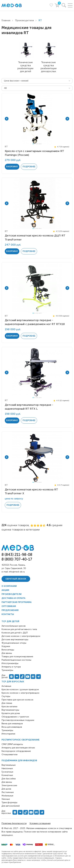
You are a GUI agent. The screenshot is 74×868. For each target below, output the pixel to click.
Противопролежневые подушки (18, 720)
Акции (5, 590)
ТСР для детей (10, 621)
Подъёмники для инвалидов (19, 761)
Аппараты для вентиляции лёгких (18, 748)
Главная (6, 20)
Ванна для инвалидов (12, 724)
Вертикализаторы (10, 710)
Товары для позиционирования (17, 657)
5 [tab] (39, 144)
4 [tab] (38, 144)
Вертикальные (9, 765)
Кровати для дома (11, 713)
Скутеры (6, 696)
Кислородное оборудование (16, 751)
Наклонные (7, 768)
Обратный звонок (16, 579)
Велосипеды (8, 650)
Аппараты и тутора (11, 667)
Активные (6, 686)
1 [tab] (33, 144)
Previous (7, 119)
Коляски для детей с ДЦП (15, 633)
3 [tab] (36, 144)
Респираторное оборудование (21, 740)
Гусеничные (7, 772)
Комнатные (7, 775)
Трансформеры (9, 802)
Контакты (8, 614)
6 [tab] (41, 144)
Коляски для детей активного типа (19, 629)
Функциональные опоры (14, 643)
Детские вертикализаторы (15, 640)
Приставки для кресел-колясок (17, 700)
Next (67, 119)
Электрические (9, 785)
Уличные (6, 799)
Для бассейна (9, 779)
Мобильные (7, 796)
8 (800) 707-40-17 (17, 559)
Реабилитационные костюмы (16, 660)
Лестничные (8, 792)
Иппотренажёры (10, 663)
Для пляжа (7, 703)
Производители (24, 20)
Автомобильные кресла (14, 626)
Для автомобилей (11, 806)
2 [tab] (35, 144)
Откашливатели (10, 754)
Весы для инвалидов (12, 727)
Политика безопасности (14, 823)
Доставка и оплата (13, 598)
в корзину (12, 167)
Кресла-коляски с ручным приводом (20, 689)
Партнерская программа (17, 602)
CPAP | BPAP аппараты (12, 744)
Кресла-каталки (9, 707)
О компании (9, 586)
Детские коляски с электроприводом (21, 636)
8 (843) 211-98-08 (17, 555)
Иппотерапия (8, 734)
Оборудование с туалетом (15, 717)
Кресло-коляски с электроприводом (20, 693)
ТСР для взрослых (13, 682)
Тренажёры (7, 730)
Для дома (6, 789)
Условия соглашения (40, 823)
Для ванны (7, 782)
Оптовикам (9, 606)
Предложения (10, 610)
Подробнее (29, 167)
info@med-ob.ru (17, 572)
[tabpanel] (37, 119)
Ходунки (6, 646)
